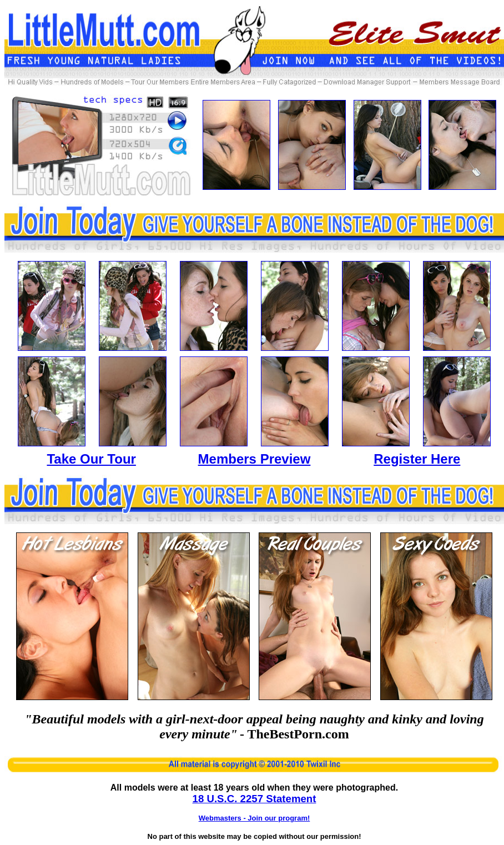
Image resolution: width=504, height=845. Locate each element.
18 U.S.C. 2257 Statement (254, 799)
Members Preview (254, 459)
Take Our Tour (91, 459)
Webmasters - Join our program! (254, 818)
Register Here (417, 459)
